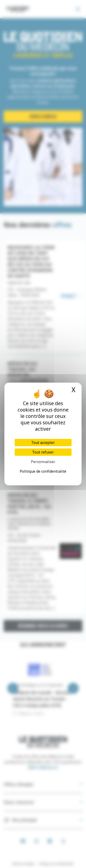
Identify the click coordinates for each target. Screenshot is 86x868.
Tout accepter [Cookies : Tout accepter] (43, 443)
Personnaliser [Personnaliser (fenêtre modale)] (43, 462)
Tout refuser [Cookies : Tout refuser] (43, 452)
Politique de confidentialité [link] (43, 471)
